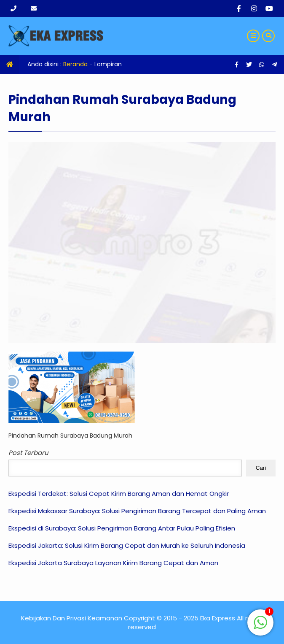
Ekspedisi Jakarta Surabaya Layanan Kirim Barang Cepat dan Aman (113, 563)
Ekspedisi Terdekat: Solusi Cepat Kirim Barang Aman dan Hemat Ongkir (119, 494)
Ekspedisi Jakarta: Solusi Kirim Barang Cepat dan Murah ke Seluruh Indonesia (127, 545)
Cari (261, 468)
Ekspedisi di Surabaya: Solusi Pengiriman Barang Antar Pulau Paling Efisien (122, 528)
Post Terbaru (28, 453)
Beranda (75, 64)
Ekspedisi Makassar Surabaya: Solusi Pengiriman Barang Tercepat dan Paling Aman (137, 511)
